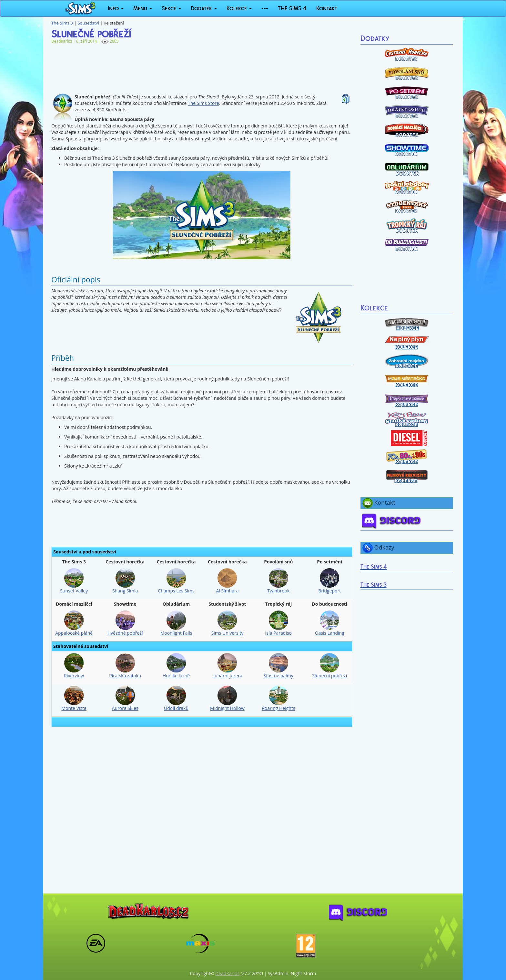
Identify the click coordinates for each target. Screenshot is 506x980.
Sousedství (88, 23)
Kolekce (239, 8)
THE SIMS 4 (292, 8)
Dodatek (204, 8)
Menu (143, 8)
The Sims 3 (62, 23)
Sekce (171, 8)
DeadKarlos (227, 973)
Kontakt (327, 8)
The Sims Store (203, 103)
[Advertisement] (202, 66)
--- (265, 8)
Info (116, 8)
